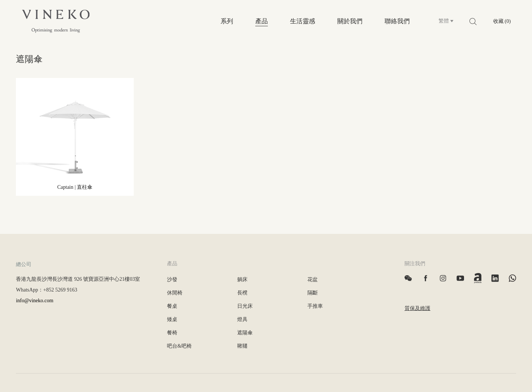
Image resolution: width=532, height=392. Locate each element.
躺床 (242, 279)
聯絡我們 (397, 21)
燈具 (242, 319)
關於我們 (350, 21)
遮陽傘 (245, 333)
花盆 (313, 279)
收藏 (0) (502, 21)
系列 (227, 21)
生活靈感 (303, 21)
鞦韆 (242, 346)
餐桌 (172, 306)
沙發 (172, 279)
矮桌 (172, 319)
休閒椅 (175, 293)
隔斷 (313, 293)
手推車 (315, 306)
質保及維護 (417, 308)
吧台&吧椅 (179, 346)
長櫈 (242, 293)
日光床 (245, 306)
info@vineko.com (35, 301)
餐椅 (172, 333)
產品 (262, 21)
